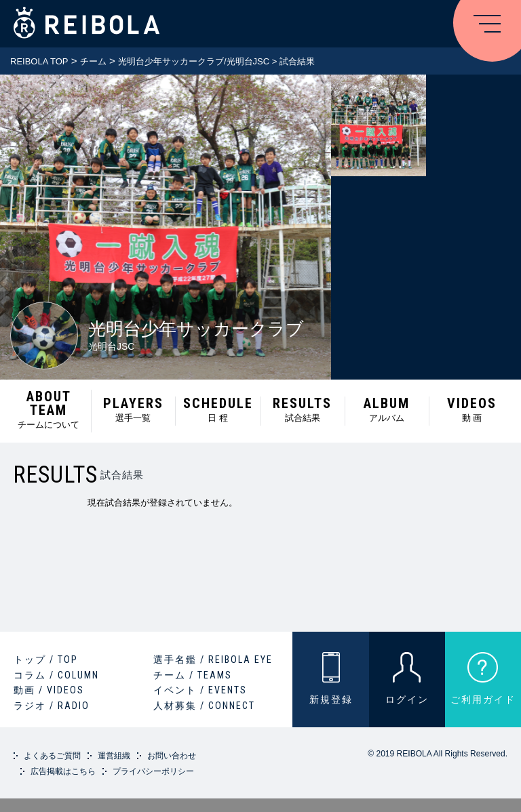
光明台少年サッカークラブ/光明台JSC (194, 61)
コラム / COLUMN (56, 675)
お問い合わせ (172, 756)
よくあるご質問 (52, 756)
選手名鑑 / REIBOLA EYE (213, 659)
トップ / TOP (46, 659)
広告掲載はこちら (63, 771)
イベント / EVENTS (200, 690)
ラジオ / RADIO (52, 706)
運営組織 (114, 756)
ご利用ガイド (483, 699)
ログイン (407, 699)
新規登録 (331, 699)
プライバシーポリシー (153, 771)
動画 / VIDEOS (49, 690)
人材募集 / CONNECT (204, 706)
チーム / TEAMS (193, 675)
